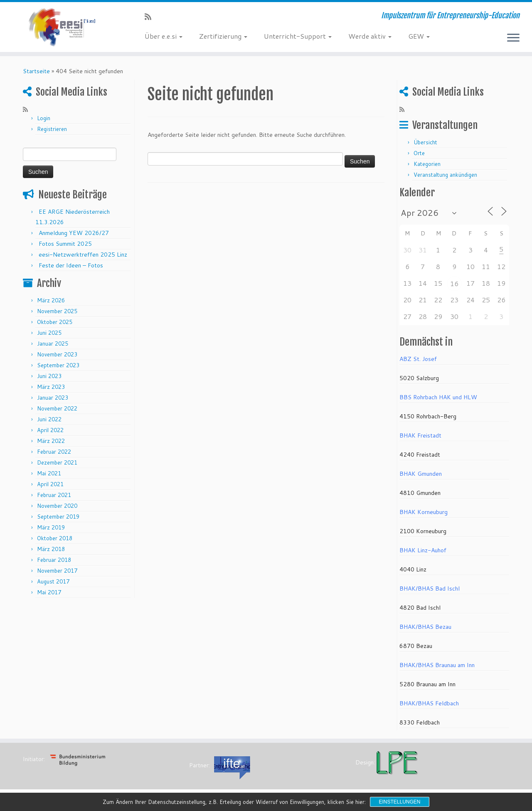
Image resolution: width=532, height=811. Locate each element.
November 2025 (57, 311)
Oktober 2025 (55, 322)
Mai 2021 (49, 473)
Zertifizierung (223, 36)
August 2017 (53, 581)
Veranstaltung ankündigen (445, 175)
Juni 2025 (49, 333)
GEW (419, 36)
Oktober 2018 (55, 538)
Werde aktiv (370, 36)
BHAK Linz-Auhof (423, 550)
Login (44, 118)
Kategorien (427, 164)
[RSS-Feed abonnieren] (151, 17)
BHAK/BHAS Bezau (425, 627)
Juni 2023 (49, 376)
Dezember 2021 (57, 462)
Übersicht (425, 142)
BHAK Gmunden (421, 474)
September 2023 (58, 365)
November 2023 (57, 354)
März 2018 (51, 549)
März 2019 (51, 527)
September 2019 (58, 517)
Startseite (36, 71)
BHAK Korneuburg (424, 512)
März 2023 (51, 387)
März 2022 (51, 441)
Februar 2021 (54, 495)
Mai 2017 (49, 592)
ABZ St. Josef (418, 359)
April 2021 (50, 484)
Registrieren (52, 129)
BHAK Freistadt (420, 435)
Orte (419, 153)
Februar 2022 (54, 452)
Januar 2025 (53, 344)
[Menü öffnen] (513, 38)
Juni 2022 (49, 419)
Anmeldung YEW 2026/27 (74, 233)
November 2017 (57, 571)
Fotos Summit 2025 (65, 244)
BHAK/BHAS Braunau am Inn (437, 665)
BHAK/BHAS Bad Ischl (430, 588)
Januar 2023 (53, 398)
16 (454, 283)
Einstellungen (399, 802)
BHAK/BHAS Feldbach (429, 703)
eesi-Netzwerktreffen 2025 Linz (83, 255)
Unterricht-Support (298, 36)
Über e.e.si (164, 36)
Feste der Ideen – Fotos (71, 265)
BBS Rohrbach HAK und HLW (438, 397)
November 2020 (57, 506)
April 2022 (50, 430)
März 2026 (51, 300)
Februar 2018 (54, 560)
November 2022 (57, 408)
